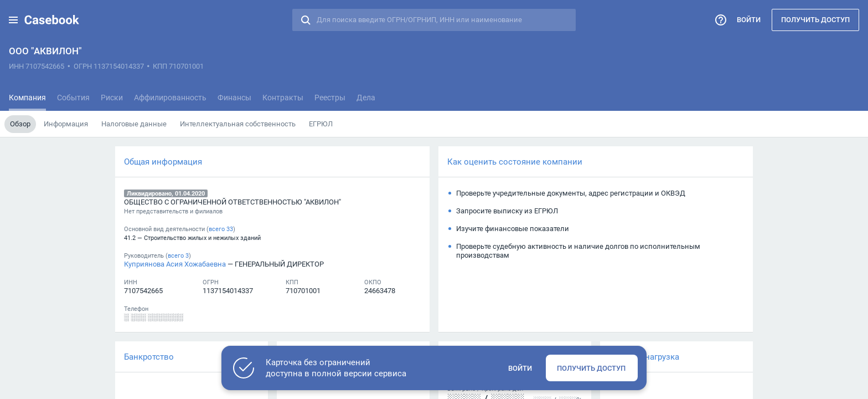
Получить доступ (815, 19)
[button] (13, 20)
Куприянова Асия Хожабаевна (175, 264)
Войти (749, 19)
